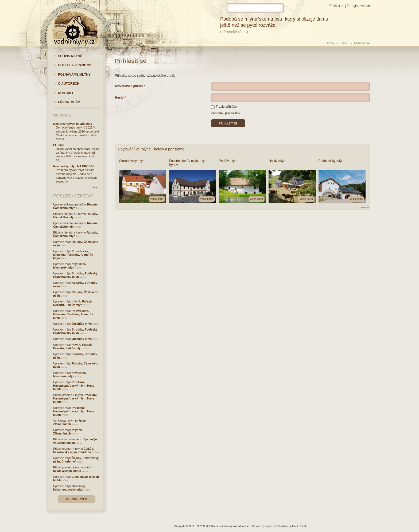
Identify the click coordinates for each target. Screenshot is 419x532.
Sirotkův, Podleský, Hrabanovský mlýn (76, 275)
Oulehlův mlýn (82, 324)
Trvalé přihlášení (225, 107)
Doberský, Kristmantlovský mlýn (69, 488)
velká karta (157, 199)
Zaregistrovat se (358, 6)
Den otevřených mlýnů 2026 (73, 124)
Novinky (62, 115)
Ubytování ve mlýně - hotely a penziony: (151, 149)
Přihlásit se (336, 6)
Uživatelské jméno (129, 86)
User (344, 43)
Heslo (119, 98)
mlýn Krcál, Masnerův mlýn (70, 266)
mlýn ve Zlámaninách (69, 422)
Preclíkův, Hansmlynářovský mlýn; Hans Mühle (74, 386)
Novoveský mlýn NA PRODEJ (74, 166)
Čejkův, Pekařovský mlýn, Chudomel (73, 450)
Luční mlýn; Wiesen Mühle (72, 469)
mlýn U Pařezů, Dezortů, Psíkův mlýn (73, 303)
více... (96, 187)
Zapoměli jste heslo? (226, 113)
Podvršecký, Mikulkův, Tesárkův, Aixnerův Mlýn (73, 255)
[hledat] (255, 8)
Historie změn (76, 499)
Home (330, 43)
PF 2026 (59, 145)
